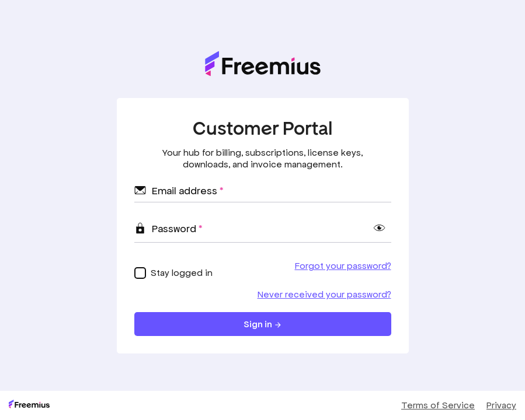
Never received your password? (324, 294)
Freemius (29, 404)
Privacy (501, 405)
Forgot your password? (343, 266)
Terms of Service (438, 405)
